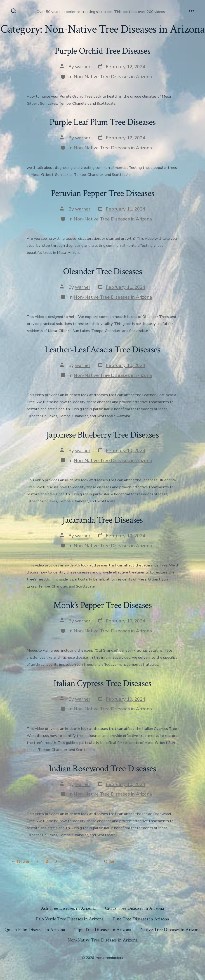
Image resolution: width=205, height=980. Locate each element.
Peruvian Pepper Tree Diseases (102, 193)
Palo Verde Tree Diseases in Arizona (70, 919)
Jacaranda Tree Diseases (103, 520)
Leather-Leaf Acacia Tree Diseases (103, 350)
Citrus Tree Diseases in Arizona (134, 908)
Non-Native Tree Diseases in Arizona (113, 77)
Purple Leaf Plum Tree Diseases (102, 122)
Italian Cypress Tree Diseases (102, 683)
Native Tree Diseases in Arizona (170, 930)
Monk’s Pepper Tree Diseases (102, 605)
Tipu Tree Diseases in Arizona (103, 930)
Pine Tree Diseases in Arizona (141, 919)
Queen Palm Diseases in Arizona (35, 930)
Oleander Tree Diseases (102, 271)
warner (83, 67)
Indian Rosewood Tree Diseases (102, 769)
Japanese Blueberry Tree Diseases (102, 435)
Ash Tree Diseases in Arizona (68, 908)
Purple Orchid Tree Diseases (102, 51)
